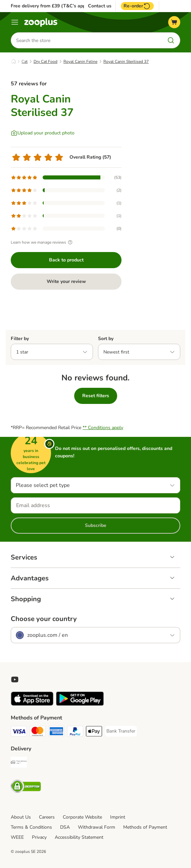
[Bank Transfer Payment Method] (121, 731)
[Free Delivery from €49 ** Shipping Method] (19, 763)
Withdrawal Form (97, 827)
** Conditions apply (103, 428)
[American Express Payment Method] (56, 732)
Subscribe (96, 525)
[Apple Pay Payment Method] (94, 732)
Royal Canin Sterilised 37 (126, 61)
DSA (65, 827)
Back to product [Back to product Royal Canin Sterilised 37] (66, 260)
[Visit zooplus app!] (32, 704)
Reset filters (96, 396)
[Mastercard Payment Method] (38, 732)
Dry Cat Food (45, 61)
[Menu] (15, 22)
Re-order (137, 6)
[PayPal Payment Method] (75, 732)
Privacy (39, 837)
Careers (47, 817)
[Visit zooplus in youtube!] (15, 679)
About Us (21, 817)
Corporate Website (82, 817)
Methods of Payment (145, 827)
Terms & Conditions (31, 827)
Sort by (106, 339)
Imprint (118, 817)
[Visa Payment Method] (19, 732)
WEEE (17, 837)
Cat (25, 61)
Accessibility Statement (79, 837)
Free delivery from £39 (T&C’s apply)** (53, 6)
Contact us (100, 6)
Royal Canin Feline (80, 61)
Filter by (20, 339)
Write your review (66, 281)
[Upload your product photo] (43, 133)
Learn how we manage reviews (42, 242)
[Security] (26, 788)
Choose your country (44, 619)
